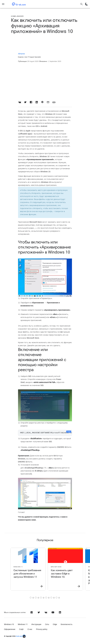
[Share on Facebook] (31, 102)
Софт (21, 629)
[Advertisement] (45, 44)
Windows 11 (23, 624)
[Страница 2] (36, 598)
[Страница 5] (51, 598)
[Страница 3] (41, 598)
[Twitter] (39, 612)
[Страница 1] (31, 598)
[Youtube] (53, 612)
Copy (69, 432)
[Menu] (3, 4)
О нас (30, 629)
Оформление (10, 629)
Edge (55, 624)
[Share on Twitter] (25, 102)
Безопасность (67, 624)
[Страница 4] (46, 598)
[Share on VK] (20, 102)
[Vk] (46, 612)
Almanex (21, 54)
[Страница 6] (56, 598)
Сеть (47, 624)
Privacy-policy (42, 629)
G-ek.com (19, 636)
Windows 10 (9, 624)
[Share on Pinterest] (42, 102)
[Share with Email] (48, 102)
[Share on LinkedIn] (37, 102)
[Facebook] (32, 612)
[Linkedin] (60, 612)
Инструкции (36, 624)
